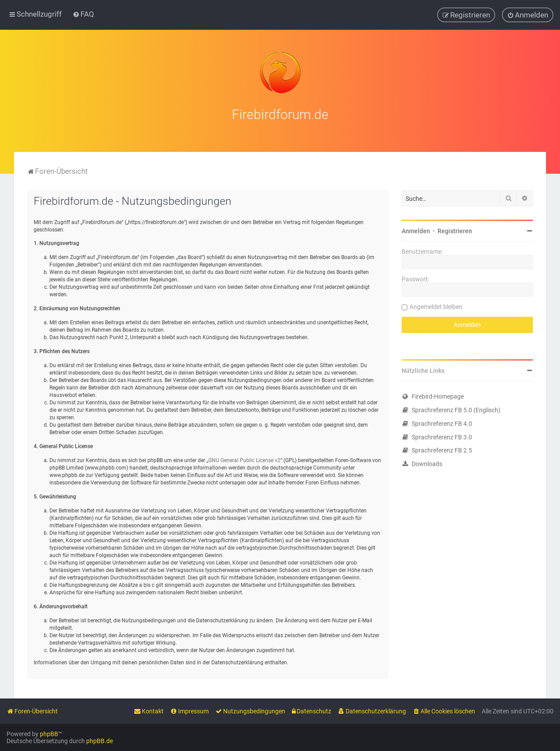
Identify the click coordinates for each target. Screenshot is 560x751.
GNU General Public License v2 (244, 459)
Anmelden (416, 229)
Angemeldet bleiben (436, 305)
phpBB (49, 734)
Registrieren (455, 229)
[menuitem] (83, 14)
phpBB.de (100, 741)
